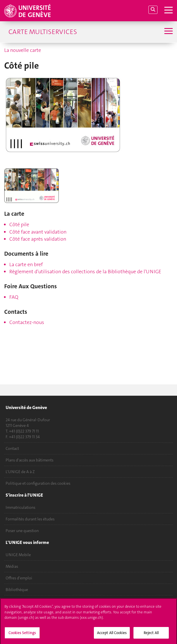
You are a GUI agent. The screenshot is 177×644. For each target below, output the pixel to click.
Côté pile (19, 224)
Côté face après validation (38, 239)
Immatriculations (20, 507)
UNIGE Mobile (18, 555)
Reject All (151, 634)
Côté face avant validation (38, 232)
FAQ (14, 297)
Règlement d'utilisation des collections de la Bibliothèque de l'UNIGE (85, 272)
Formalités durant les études (30, 519)
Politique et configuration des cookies (38, 483)
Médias (12, 566)
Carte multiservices (43, 32)
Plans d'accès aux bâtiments (30, 460)
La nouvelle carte (23, 50)
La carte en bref (26, 264)
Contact (12, 448)
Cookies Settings (22, 634)
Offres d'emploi (19, 578)
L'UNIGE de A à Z (20, 472)
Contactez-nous (27, 322)
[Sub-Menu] (168, 32)
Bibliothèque (17, 590)
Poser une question (22, 531)
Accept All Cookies (112, 634)
